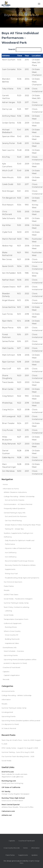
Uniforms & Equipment (13, 623)
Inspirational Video (12, 643)
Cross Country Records (12, 848)
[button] (15, 56)
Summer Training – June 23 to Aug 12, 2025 (18, 752)
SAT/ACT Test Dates (11, 595)
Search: (12, 49)
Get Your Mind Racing (13, 521)
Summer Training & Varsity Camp (16, 603)
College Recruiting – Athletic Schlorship (17, 695)
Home (5, 484)
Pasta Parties (9, 586)
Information (6, 700)
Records (6, 679)
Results (7, 590)
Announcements (8, 691)
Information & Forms (11, 489)
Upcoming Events (11, 655)
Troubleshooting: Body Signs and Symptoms (22, 578)
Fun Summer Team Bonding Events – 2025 (18, 756)
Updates (34, 855)
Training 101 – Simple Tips (14, 529)
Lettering (8, 611)
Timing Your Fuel (11, 574)
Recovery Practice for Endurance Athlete (20, 565)
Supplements (10, 569)
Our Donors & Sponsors (13, 582)
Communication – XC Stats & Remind (18, 504)
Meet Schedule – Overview (14, 651)
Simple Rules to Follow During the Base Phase (23, 525)
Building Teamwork (12, 639)
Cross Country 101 (12, 635)
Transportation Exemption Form (16, 619)
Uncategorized (7, 712)
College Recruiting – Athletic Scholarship (19, 496)
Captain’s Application (12, 675)
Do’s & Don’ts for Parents (15, 500)
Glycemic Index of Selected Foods (18, 548)
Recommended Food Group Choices (19, 561)
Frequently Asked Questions (14, 508)
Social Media (9, 615)
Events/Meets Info (10, 648)
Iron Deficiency (11, 553)
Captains (6, 672)
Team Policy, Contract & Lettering (16, 607)
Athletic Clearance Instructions (15, 492)
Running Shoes (11, 627)
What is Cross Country (12, 631)
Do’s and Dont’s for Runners (16, 516)
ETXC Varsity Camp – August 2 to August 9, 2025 (20, 748)
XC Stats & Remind (9, 728)
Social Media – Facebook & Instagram (18, 599)
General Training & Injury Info (15, 513)
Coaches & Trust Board (11, 667)
